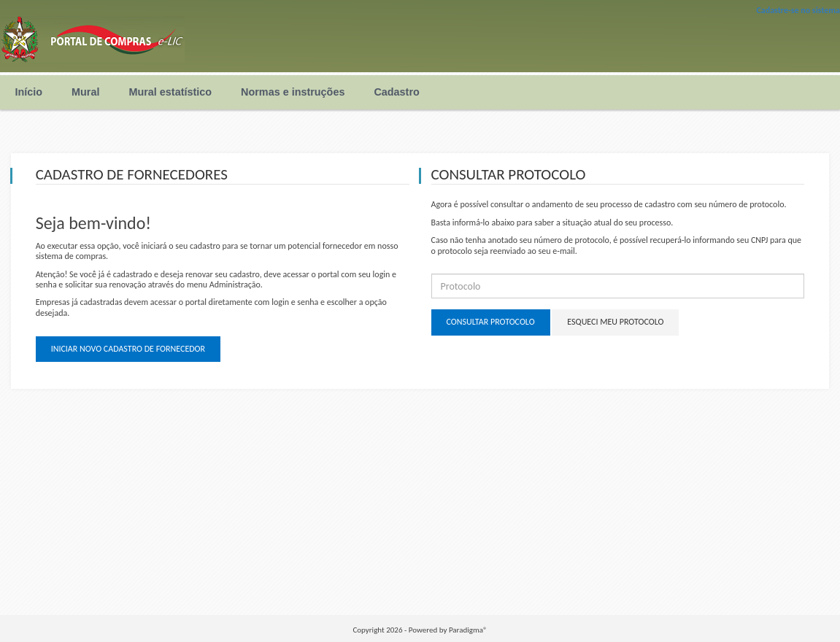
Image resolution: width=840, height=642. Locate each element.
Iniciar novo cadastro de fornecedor (128, 349)
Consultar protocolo (491, 322)
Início (29, 92)
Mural (85, 92)
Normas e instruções (293, 92)
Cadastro (396, 92)
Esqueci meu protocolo (615, 322)
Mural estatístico (170, 92)
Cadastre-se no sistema (798, 10)
